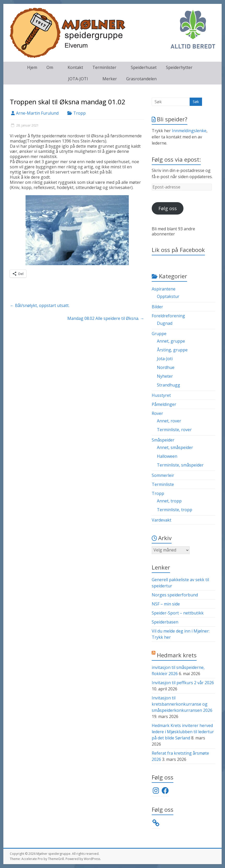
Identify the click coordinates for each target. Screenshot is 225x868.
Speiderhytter (179, 67)
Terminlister (104, 67)
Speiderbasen (165, 622)
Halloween (167, 456)
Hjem (32, 67)
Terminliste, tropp (175, 510)
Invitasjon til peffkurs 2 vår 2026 (183, 683)
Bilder (157, 307)
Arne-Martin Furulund (37, 113)
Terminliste (163, 484)
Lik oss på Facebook (178, 250)
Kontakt (75, 67)
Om (50, 67)
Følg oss (168, 208)
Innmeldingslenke (189, 131)
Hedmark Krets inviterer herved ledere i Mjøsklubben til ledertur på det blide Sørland (183, 732)
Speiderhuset (144, 67)
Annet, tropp (169, 501)
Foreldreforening (168, 316)
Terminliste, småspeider (180, 465)
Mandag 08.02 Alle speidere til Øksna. (106, 318)
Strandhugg (168, 385)
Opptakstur (168, 296)
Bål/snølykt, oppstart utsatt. (40, 305)
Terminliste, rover (174, 430)
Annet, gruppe (171, 341)
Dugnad (165, 323)
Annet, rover (169, 421)
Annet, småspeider (175, 447)
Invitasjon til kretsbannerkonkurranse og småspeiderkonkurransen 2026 (182, 704)
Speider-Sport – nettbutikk (178, 613)
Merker (110, 79)
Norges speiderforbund (175, 595)
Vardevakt (162, 520)
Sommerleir (163, 475)
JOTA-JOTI (78, 79)
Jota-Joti (165, 359)
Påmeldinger (164, 404)
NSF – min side (166, 604)
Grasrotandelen (141, 79)
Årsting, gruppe (172, 350)
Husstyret (161, 395)
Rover (157, 413)
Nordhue (166, 367)
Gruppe (159, 334)
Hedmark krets (177, 655)
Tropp (79, 113)
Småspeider (163, 440)
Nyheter (165, 376)
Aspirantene (164, 289)
